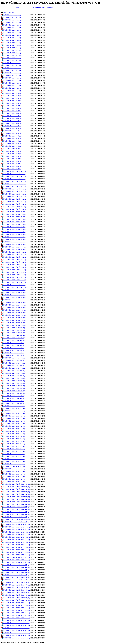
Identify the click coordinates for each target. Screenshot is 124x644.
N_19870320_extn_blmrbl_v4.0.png (15, 255)
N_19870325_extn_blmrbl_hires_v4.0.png (17, 517)
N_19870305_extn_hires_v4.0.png (14, 355)
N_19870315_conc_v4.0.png (12, 156)
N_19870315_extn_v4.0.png (12, 20)
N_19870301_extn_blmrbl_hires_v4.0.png (17, 484)
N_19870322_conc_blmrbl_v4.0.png (15, 320)
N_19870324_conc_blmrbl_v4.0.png (15, 313)
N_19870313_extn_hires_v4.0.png (14, 338)
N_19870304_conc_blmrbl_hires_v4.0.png (17, 633)
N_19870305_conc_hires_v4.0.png (14, 471)
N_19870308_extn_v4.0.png (12, 80)
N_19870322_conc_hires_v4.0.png (14, 418)
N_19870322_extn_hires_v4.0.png (14, 386)
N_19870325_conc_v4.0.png (12, 141)
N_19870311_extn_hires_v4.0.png (14, 335)
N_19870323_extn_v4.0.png (12, 38)
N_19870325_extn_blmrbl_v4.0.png (15, 204)
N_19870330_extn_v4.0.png (12, 83)
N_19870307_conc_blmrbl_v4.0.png (15, 239)
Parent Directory (9, 12)
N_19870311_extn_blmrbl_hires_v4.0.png (17, 519)
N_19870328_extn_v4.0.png (12, 88)
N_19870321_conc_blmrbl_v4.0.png (15, 222)
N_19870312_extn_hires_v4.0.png (14, 388)
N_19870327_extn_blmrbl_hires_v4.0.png (17, 507)
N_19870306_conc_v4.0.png (12, 128)
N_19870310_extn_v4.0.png (12, 68)
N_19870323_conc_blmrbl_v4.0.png (15, 217)
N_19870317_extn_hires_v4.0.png (14, 328)
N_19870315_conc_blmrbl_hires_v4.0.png (17, 555)
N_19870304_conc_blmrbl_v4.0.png (15, 305)
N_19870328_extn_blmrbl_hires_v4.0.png (17, 600)
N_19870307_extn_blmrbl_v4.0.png (15, 194)
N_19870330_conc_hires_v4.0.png (14, 436)
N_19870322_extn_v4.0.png (12, 73)
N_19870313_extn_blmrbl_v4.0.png (15, 186)
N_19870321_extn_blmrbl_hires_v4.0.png (17, 497)
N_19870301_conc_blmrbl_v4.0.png (15, 234)
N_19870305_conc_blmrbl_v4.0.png (15, 229)
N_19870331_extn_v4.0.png (12, 40)
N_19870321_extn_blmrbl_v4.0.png (15, 191)
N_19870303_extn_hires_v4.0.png (14, 360)
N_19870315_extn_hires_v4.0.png (14, 330)
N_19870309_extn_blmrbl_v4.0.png (15, 209)
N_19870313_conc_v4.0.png (12, 169)
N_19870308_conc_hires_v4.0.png (14, 431)
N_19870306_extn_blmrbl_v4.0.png (15, 277)
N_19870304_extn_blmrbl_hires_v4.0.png (17, 595)
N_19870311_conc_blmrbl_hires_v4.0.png (17, 557)
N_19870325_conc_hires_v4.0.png (14, 444)
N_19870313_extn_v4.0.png (12, 22)
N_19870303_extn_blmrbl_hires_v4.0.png (17, 489)
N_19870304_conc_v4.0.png (12, 116)
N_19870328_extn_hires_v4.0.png (14, 403)
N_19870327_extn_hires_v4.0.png (14, 363)
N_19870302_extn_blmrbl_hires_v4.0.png (17, 585)
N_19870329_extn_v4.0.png (12, 53)
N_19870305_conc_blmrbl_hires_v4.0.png (17, 527)
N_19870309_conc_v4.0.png (12, 166)
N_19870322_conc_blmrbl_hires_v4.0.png (17, 603)
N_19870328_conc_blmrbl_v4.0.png (15, 325)
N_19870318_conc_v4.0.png (12, 96)
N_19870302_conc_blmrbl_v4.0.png (15, 295)
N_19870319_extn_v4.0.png (12, 15)
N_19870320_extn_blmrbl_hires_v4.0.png (17, 567)
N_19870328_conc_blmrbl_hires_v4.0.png (17, 638)
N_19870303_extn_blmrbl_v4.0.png (15, 179)
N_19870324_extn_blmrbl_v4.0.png (15, 272)
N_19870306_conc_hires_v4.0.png (14, 439)
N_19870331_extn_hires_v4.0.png (14, 358)
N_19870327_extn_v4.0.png (12, 50)
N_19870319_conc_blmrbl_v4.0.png (15, 224)
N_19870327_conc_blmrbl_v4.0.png (15, 214)
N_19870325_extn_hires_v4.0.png (14, 340)
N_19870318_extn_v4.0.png (12, 60)
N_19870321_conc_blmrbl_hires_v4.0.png (17, 529)
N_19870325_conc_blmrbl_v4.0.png (15, 219)
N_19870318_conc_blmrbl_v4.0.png (15, 290)
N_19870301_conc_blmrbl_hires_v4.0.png (17, 524)
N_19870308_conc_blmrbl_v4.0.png (15, 307)
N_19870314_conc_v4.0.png (12, 111)
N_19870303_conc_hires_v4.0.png (14, 476)
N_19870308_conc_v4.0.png (12, 118)
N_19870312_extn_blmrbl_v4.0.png (15, 262)
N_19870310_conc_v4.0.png (12, 106)
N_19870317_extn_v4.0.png (12, 25)
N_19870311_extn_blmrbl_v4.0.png (15, 207)
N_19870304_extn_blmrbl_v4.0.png (15, 275)
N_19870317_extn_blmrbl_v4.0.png (15, 176)
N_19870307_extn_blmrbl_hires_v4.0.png (17, 514)
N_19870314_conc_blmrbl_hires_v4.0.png (17, 628)
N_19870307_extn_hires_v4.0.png (14, 350)
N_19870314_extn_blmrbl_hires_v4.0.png (17, 590)
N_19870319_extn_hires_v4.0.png (14, 333)
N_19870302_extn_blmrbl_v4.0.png (15, 257)
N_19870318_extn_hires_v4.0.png (14, 371)
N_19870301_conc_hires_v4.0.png (14, 464)
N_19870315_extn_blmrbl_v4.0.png (15, 181)
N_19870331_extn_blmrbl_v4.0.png (15, 199)
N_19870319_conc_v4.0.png (12, 136)
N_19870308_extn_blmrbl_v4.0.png (15, 270)
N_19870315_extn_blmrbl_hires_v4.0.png (17, 509)
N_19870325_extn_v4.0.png (12, 48)
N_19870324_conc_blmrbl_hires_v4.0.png (17, 610)
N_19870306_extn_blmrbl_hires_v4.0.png (17, 598)
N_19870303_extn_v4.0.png (12, 45)
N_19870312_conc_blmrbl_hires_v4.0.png (17, 618)
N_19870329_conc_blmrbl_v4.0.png (15, 227)
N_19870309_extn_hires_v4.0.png (14, 353)
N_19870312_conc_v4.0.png (12, 98)
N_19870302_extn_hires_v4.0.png (14, 396)
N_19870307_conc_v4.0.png (12, 161)
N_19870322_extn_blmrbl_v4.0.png (15, 282)
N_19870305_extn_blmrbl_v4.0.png (15, 174)
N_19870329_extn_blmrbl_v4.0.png (15, 197)
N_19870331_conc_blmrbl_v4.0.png (15, 212)
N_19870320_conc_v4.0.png (12, 113)
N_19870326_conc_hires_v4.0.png (14, 421)
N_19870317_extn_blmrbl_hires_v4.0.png (17, 492)
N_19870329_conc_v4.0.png (12, 146)
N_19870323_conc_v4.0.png (12, 133)
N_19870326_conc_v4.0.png (12, 103)
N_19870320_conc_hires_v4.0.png (14, 408)
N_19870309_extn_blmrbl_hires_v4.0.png (17, 522)
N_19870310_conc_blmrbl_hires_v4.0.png (17, 615)
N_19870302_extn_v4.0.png (12, 86)
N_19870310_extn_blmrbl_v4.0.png (15, 267)
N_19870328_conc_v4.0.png (12, 123)
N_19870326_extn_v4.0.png (12, 65)
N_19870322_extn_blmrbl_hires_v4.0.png (17, 565)
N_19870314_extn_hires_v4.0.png (14, 381)
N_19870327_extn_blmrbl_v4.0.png (15, 189)
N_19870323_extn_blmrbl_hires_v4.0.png (17, 499)
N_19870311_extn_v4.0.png (12, 17)
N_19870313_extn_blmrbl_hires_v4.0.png (17, 504)
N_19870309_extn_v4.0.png (12, 33)
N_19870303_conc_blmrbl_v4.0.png (15, 244)
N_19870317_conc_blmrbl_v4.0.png (15, 232)
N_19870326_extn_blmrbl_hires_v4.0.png (17, 593)
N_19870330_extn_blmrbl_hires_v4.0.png (17, 582)
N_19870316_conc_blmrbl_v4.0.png (15, 297)
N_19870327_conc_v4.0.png (12, 144)
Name (17, 8)
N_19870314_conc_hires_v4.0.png (14, 424)
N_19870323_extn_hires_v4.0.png (14, 345)
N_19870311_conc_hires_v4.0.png (14, 466)
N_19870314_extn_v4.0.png (12, 70)
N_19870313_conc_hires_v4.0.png (14, 479)
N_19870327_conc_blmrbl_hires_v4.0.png (17, 532)
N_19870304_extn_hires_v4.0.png (14, 391)
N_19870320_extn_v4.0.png (12, 75)
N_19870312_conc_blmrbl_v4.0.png (15, 300)
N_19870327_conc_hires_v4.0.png (14, 456)
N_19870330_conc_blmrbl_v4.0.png (15, 302)
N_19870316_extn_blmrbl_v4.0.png (15, 260)
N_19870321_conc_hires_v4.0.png (14, 454)
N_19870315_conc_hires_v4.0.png (14, 459)
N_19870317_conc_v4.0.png (12, 159)
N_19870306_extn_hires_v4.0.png (14, 401)
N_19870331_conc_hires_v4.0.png (14, 449)
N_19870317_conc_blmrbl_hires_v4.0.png (17, 547)
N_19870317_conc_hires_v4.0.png (14, 461)
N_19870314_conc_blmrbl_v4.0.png (15, 315)
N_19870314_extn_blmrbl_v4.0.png (15, 280)
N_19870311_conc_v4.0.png (12, 149)
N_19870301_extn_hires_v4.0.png (14, 343)
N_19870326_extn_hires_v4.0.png (14, 383)
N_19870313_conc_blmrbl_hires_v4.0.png (17, 562)
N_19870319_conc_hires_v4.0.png (14, 446)
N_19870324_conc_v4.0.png (12, 101)
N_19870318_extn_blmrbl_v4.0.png (15, 252)
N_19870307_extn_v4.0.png (12, 35)
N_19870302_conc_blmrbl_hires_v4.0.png (17, 623)
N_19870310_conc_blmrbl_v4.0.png (15, 310)
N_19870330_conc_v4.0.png (12, 121)
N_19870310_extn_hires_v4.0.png (14, 378)
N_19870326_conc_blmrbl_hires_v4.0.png (17, 630)
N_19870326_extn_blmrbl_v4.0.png (15, 285)
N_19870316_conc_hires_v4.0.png (14, 406)
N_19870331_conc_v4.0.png (12, 131)
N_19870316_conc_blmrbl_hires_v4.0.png (17, 613)
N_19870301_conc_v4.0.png (12, 151)
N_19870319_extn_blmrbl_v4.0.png (15, 184)
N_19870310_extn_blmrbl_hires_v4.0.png (17, 577)
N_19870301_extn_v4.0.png (12, 30)
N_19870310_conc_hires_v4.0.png (14, 416)
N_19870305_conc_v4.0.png (12, 154)
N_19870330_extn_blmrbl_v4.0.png (15, 265)
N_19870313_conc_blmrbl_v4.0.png (15, 249)
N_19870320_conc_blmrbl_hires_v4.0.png (17, 605)
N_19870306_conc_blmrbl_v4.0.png (15, 318)
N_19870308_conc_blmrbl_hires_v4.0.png (17, 625)
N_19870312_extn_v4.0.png (12, 58)
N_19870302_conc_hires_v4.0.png (14, 429)
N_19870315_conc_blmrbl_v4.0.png (15, 237)
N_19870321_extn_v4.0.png (12, 28)
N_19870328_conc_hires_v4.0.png (14, 441)
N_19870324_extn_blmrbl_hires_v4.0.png (17, 572)
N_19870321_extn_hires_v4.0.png (14, 348)
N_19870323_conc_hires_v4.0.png (14, 451)
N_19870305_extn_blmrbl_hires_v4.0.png (17, 487)
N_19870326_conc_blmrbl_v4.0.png (15, 323)
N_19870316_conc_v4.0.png (12, 93)
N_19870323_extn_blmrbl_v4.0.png (15, 202)
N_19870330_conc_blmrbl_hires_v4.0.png (17, 620)
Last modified (36, 8)
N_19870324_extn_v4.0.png (12, 63)
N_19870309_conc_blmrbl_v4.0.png (15, 247)
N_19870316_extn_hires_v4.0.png (14, 368)
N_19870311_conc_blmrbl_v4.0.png (15, 242)
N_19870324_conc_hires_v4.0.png (14, 413)
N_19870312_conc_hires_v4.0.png (14, 426)
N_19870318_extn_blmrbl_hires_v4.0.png (17, 570)
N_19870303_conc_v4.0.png (12, 164)
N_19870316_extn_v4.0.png (12, 55)
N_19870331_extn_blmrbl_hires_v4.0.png (17, 512)
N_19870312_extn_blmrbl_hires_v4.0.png (17, 580)
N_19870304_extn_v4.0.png (12, 78)
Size (44, 8)
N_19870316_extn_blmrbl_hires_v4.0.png (17, 575)
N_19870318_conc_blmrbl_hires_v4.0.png (17, 608)
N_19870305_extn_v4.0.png (12, 43)
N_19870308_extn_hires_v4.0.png (14, 393)
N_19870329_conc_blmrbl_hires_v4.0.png (17, 542)
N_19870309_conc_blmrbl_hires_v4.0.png (17, 560)
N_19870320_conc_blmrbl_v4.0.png (15, 292)
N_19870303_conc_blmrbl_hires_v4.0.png (17, 550)
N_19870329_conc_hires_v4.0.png (14, 474)
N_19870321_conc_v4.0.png (12, 138)
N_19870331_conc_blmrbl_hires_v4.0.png (17, 537)
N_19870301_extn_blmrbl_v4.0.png (15, 171)
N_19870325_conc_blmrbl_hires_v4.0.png (17, 540)
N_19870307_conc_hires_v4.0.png (14, 469)
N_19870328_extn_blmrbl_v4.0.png (15, 287)
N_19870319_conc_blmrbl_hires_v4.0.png (17, 545)
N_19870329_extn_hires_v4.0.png (14, 366)
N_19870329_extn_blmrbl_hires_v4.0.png (17, 502)
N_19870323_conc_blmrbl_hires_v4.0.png (17, 535)
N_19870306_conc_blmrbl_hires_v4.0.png (17, 635)
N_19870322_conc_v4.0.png (12, 108)
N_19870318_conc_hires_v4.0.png (14, 411)
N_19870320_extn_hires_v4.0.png (14, 376)
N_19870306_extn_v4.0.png (12, 91)
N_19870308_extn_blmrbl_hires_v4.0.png (17, 587)
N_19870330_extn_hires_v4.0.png (14, 398)
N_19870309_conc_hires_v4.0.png (14, 482)
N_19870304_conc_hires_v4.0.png (14, 434)
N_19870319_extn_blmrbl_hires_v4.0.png (17, 494)
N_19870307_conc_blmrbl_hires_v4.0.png (17, 552)
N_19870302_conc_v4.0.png (12, 126)
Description (50, 8)
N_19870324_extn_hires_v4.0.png (14, 373)
